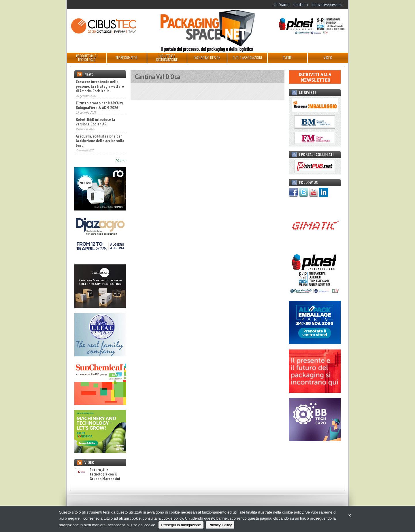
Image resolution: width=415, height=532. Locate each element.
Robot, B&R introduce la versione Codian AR (95, 122)
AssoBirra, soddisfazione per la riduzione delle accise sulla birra (100, 141)
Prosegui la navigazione (181, 525)
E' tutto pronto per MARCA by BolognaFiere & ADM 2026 (99, 105)
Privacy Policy (220, 525)
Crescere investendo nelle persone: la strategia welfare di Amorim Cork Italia (100, 86)
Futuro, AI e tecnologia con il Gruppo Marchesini (97, 474)
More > (121, 160)
